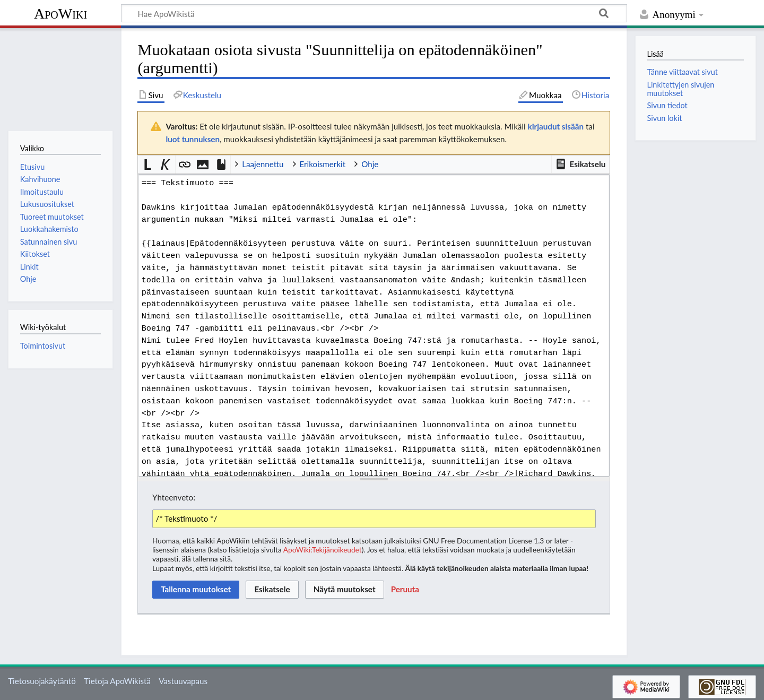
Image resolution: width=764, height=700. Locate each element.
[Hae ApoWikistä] (374, 13)
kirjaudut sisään (556, 126)
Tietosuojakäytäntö (42, 681)
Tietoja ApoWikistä (117, 681)
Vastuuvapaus (183, 681)
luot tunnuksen (193, 139)
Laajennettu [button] (263, 164)
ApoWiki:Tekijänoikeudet (323, 550)
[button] (580, 165)
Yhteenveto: (174, 497)
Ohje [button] (370, 164)
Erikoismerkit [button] (323, 164)
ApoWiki (60, 14)
